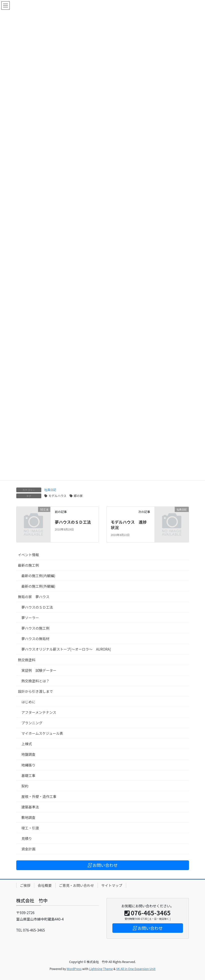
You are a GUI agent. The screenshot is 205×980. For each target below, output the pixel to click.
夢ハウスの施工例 (36, 628)
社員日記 (50, 490)
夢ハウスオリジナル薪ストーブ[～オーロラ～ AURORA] (66, 649)
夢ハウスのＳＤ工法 (73, 522)
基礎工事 (29, 775)
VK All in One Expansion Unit (136, 969)
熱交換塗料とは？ (36, 681)
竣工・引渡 (30, 828)
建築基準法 (30, 807)
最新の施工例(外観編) (38, 586)
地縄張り (29, 765)
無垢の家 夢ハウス (34, 597)
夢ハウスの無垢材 (36, 639)
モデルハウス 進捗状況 (129, 525)
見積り (27, 838)
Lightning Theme (101, 969)
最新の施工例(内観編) (38, 576)
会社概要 (45, 885)
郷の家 (78, 496)
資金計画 (29, 849)
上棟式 (27, 744)
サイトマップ (112, 885)
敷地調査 (29, 817)
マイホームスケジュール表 (42, 733)
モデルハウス (58, 496)
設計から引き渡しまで (36, 691)
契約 (25, 786)
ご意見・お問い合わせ (77, 885)
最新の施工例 (29, 565)
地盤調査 (29, 754)
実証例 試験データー (39, 670)
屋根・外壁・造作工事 (39, 796)
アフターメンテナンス (39, 712)
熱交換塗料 (27, 660)
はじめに (29, 702)
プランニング (32, 723)
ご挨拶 (25, 885)
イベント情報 (29, 555)
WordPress (74, 969)
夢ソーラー (30, 618)
